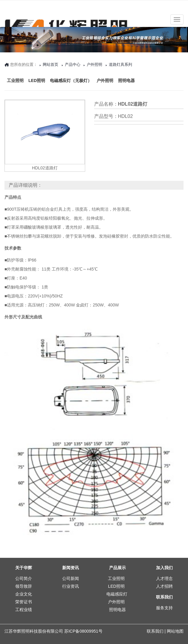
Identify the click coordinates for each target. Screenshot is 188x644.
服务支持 (164, 608)
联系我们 (155, 631)
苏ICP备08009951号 (83, 631)
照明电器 (126, 71)
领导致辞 (24, 586)
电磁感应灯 (117, 594)
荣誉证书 (24, 602)
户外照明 (105, 71)
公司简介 (24, 578)
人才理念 (164, 578)
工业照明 (15, 71)
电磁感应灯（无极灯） (71, 71)
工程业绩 (24, 610)
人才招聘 (164, 586)
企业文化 (24, 594)
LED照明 (37, 71)
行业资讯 (71, 586)
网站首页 (51, 64)
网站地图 (175, 631)
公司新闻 (71, 578)
